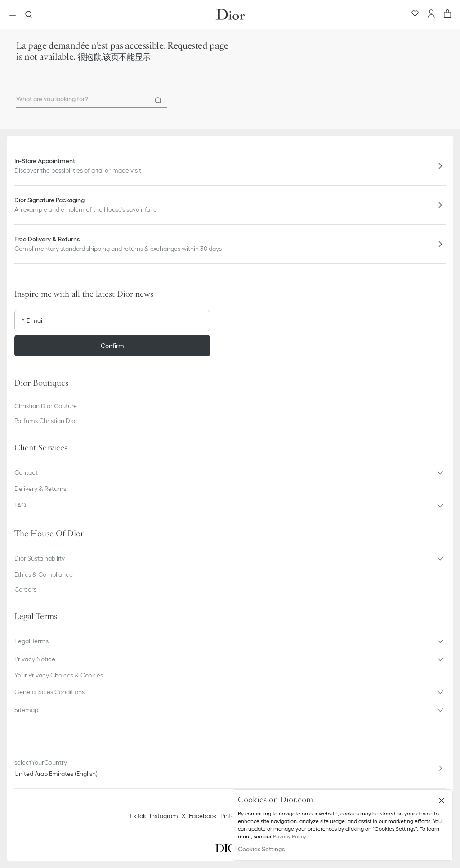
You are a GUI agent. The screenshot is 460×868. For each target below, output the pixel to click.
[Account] (431, 14)
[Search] (158, 101)
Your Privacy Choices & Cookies (59, 675)
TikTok (137, 816)
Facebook (203, 816)
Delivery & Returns (40, 489)
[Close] (442, 801)
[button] (230, 472)
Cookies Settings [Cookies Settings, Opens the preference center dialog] (261, 849)
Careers (25, 589)
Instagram (164, 816)
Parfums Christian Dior (46, 421)
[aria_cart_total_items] (447, 14)
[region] (342, 825)
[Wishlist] (415, 14)
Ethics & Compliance (44, 574)
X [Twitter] (183, 816)
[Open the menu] (15, 14)
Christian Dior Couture (46, 406)
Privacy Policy (290, 836)
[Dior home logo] (230, 14)
